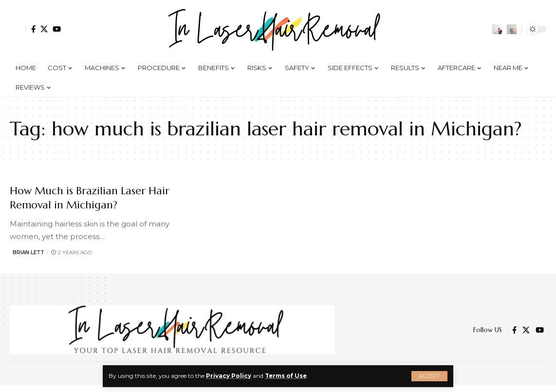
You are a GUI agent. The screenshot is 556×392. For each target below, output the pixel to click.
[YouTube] (57, 29)
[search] (512, 29)
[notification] (497, 29)
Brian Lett (28, 252)
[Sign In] (18, 29)
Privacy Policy (229, 376)
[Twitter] (44, 29)
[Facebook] (33, 29)
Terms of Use (287, 376)
